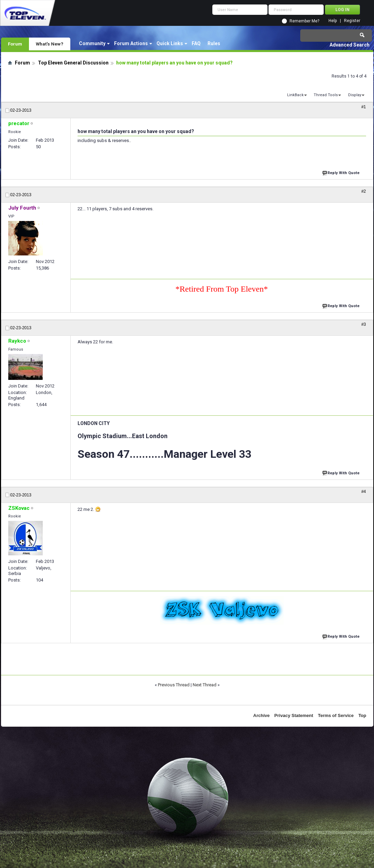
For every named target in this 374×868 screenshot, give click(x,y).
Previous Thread (174, 685)
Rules (214, 43)
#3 (363, 324)
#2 (363, 191)
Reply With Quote (342, 172)
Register (352, 21)
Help (333, 21)
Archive (262, 715)
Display (355, 95)
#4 (363, 492)
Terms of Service (336, 715)
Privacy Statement (294, 715)
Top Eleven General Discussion (73, 63)
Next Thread (205, 685)
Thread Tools (326, 95)
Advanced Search (350, 45)
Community (92, 43)
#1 (363, 107)
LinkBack (295, 95)
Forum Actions (131, 43)
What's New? (50, 44)
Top (362, 715)
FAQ (196, 43)
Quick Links (170, 43)
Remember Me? (304, 21)
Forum (15, 44)
